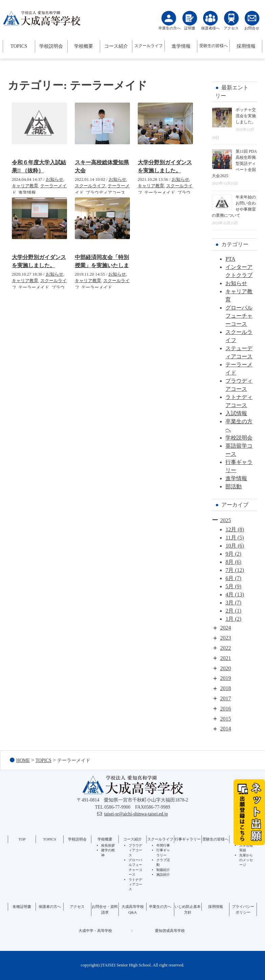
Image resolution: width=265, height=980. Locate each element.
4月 (229, 594)
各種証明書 (22, 907)
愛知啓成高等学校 (170, 931)
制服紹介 (163, 870)
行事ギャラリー (188, 839)
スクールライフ (149, 46)
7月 (229, 570)
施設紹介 (163, 875)
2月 (229, 611)
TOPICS (19, 46)
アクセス (77, 907)
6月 (229, 578)
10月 (231, 546)
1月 (229, 619)
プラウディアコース (105, 193)
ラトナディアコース (135, 885)
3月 (229, 603)
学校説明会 (51, 46)
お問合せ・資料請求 (105, 909)
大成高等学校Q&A (133, 909)
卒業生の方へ (160, 907)
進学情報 (181, 46)
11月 (231, 538)
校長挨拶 (108, 845)
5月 (229, 586)
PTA (230, 259)
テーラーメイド (160, 193)
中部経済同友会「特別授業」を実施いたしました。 (102, 265)
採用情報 (246, 46)
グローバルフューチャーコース (239, 316)
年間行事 (163, 845)
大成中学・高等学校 (95, 931)
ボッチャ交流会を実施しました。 (246, 116)
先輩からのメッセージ (246, 860)
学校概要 (84, 46)
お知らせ (54, 179)
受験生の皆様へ (214, 46)
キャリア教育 (25, 186)
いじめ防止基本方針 (188, 909)
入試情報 (236, 413)
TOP (22, 839)
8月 (229, 562)
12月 (231, 529)
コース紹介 (116, 46)
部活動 (234, 486)
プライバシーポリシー (243, 909)
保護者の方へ (50, 907)
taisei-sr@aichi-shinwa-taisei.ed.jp (136, 814)
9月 (229, 554)
